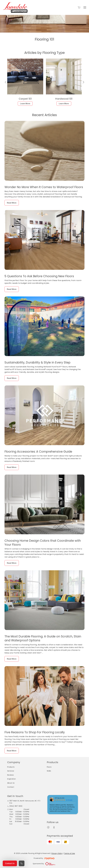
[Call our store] (22, 863)
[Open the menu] (85, 7)
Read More (12, 203)
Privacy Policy (57, 853)
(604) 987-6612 (16, 806)
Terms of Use (69, 853)
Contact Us (10, 863)
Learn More (25, 104)
